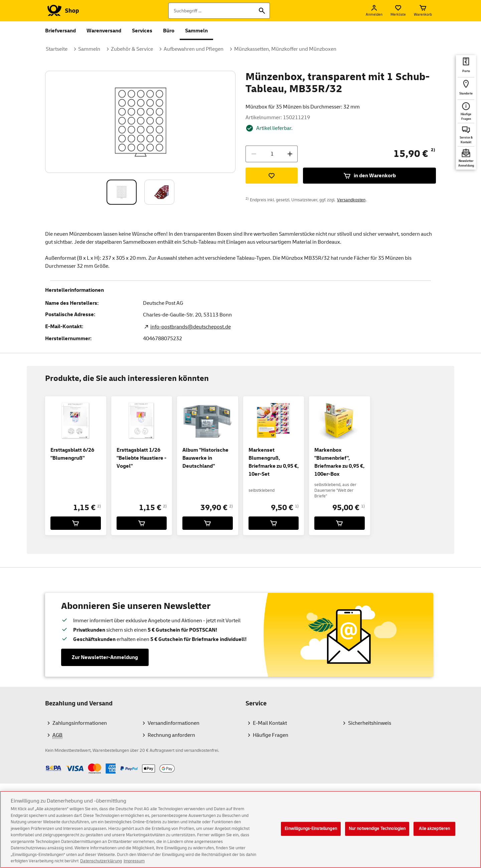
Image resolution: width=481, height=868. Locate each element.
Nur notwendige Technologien (377, 834)
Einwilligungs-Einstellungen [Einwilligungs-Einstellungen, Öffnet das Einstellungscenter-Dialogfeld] (311, 834)
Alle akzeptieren (434, 834)
